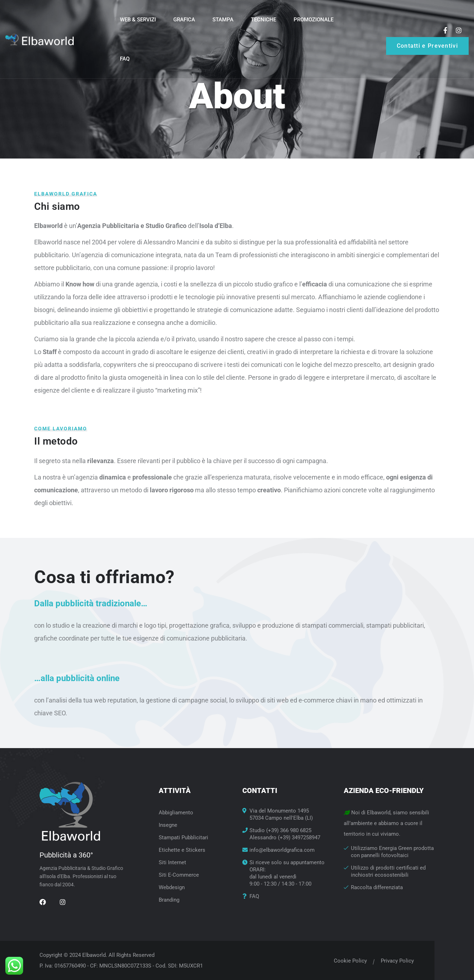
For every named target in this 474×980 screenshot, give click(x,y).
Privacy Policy (397, 961)
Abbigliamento (176, 813)
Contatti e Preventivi (427, 46)
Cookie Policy (350, 961)
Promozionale (314, 20)
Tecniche (264, 20)
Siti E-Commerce (179, 875)
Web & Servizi (138, 20)
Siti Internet (172, 862)
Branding (169, 900)
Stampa (223, 20)
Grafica (184, 20)
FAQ (125, 59)
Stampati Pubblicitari (183, 838)
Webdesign (172, 887)
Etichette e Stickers (182, 850)
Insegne (168, 825)
